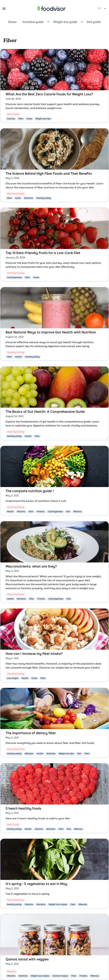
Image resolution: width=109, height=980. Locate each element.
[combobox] (102, 9)
